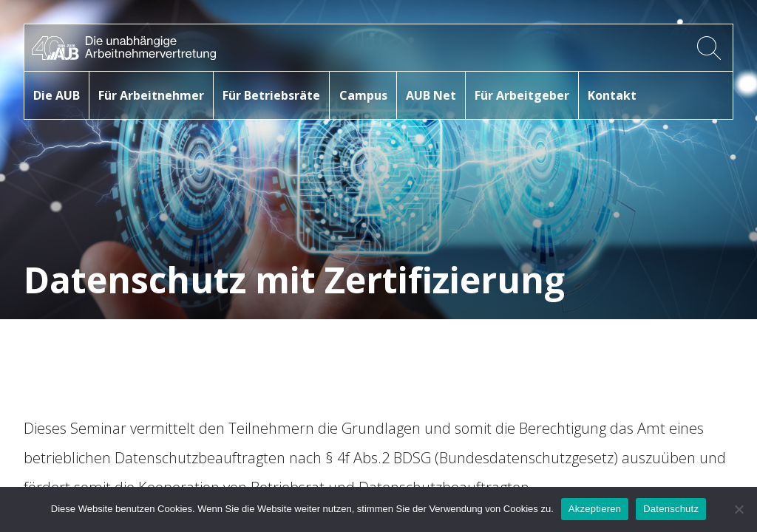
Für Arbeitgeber (522, 95)
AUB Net (431, 95)
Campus (363, 95)
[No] (739, 509)
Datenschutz (671, 509)
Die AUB (57, 95)
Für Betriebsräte (271, 95)
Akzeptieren (595, 509)
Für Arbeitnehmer (151, 95)
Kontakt (612, 95)
